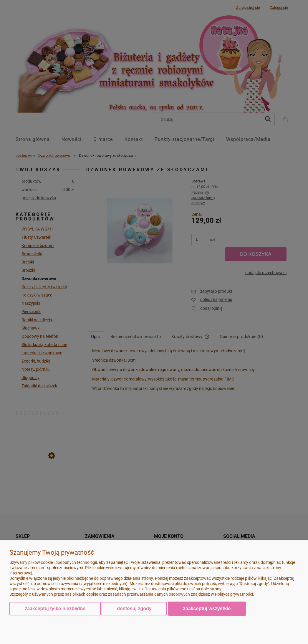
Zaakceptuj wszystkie (207, 608)
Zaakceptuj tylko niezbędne (55, 608)
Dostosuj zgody (134, 608)
